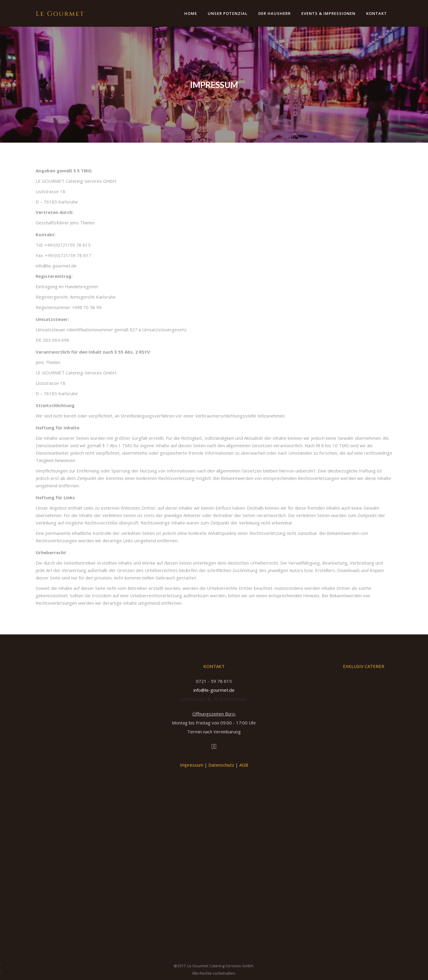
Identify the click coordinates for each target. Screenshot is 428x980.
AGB (244, 765)
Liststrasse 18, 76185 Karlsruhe (214, 699)
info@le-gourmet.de (214, 690)
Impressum (192, 765)
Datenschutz (221, 765)
